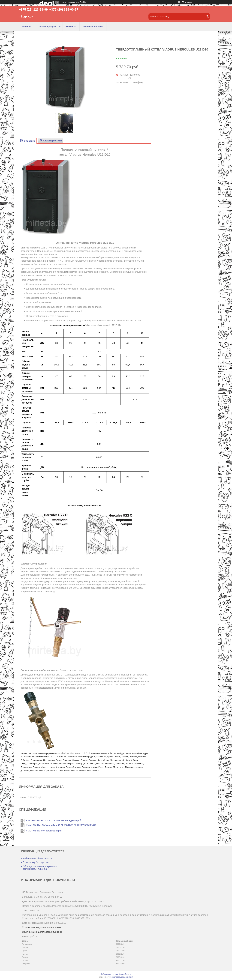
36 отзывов (187, 2)
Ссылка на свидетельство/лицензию (42, 927)
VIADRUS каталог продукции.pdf (44, 831)
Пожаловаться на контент (121, 977)
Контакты (71, 27)
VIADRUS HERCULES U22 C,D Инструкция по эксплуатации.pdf (61, 825)
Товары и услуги (47, 27)
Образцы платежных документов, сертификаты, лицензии (40, 868)
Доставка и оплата (93, 27)
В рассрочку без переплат (36, 862)
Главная (27, 27)
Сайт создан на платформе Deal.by (116, 974)
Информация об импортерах (38, 858)
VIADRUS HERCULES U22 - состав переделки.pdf (53, 820)
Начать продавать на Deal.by (74, 2)
